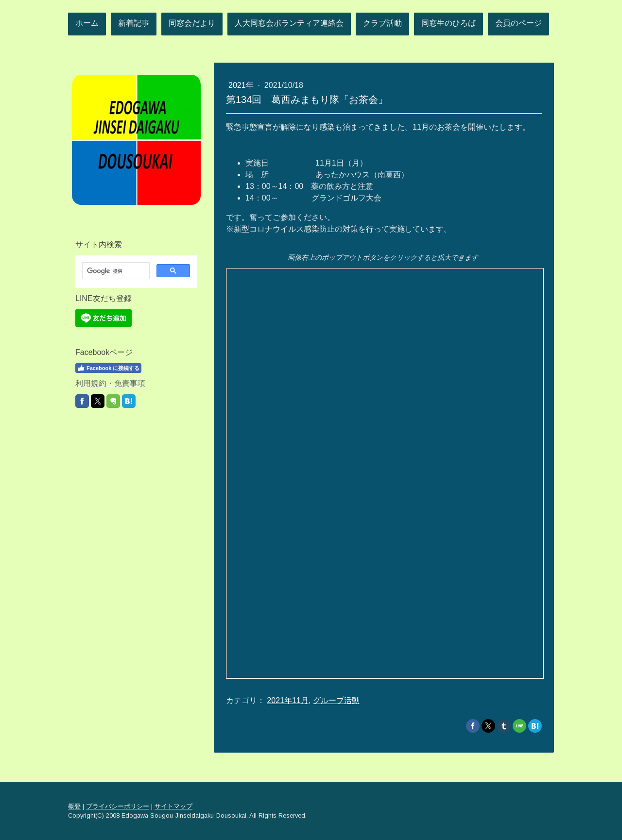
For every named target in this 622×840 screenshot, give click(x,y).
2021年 (242, 85)
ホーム (87, 23)
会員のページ (518, 23)
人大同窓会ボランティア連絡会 (289, 23)
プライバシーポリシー (118, 806)
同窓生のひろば (449, 23)
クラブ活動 (382, 23)
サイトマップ (173, 806)
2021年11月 (287, 700)
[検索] (115, 271)
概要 (74, 806)
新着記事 (134, 23)
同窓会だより (192, 23)
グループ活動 (336, 700)
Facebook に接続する (108, 368)
